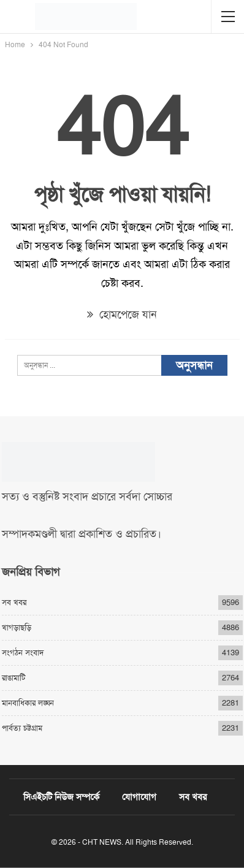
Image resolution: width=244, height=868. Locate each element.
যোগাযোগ (139, 797)
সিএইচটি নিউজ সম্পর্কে (61, 797)
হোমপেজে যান (122, 314)
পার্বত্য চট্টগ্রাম (22, 728)
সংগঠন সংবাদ (23, 653)
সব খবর (14, 602)
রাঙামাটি (13, 678)
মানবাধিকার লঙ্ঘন (28, 703)
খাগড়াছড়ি (17, 627)
